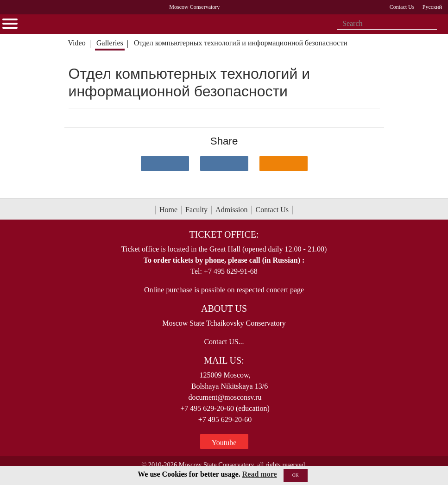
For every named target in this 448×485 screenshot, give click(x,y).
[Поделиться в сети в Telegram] (224, 164)
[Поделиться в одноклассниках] (284, 164)
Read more (260, 474)
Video (76, 43)
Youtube (224, 443)
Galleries (110, 43)
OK (296, 475)
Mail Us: (224, 360)
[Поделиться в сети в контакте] (165, 164)
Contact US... (224, 342)
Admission (231, 210)
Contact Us (272, 210)
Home (168, 210)
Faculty (196, 210)
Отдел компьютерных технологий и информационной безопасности (241, 43)
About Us (224, 309)
